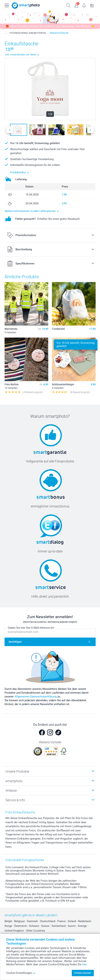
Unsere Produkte (17, 771)
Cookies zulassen (83, 973)
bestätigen (15, 642)
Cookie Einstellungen (21, 973)
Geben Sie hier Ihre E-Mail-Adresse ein (31, 628)
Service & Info (15, 800)
